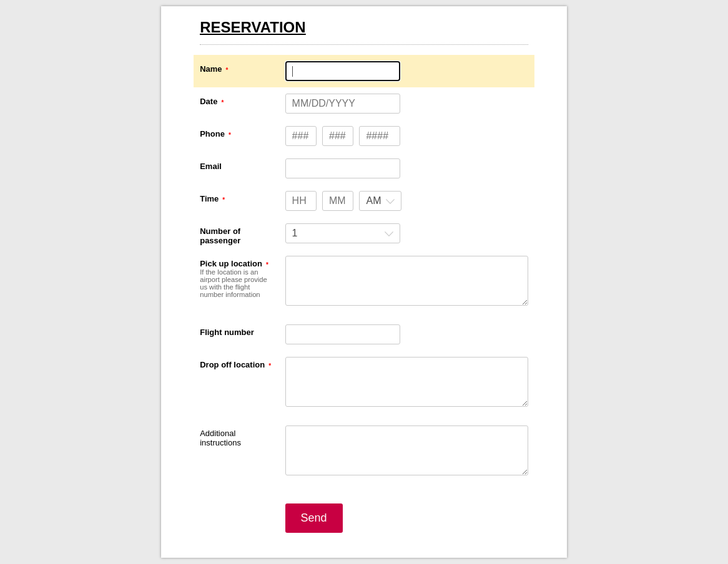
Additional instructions (220, 438)
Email (211, 166)
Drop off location (232, 365)
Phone (212, 134)
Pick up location (231, 264)
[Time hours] (301, 201)
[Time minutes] (338, 201)
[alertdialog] (364, 37)
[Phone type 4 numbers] (380, 136)
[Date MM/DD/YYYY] (343, 104)
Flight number (227, 332)
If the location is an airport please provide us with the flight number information (234, 283)
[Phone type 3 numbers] (301, 136)
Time (209, 199)
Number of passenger (220, 236)
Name (211, 69)
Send (314, 518)
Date (209, 101)
